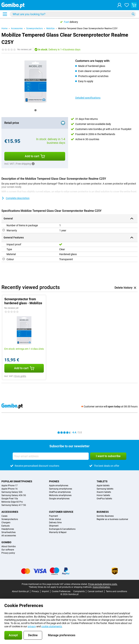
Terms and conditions (116, 591)
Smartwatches (9, 532)
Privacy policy (8, 553)
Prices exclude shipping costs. (103, 584)
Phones (54, 481)
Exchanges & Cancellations (62, 529)
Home (4, 28)
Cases (4, 516)
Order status (55, 519)
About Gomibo (9, 546)
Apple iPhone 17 (10, 486)
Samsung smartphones (61, 489)
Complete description (15, 198)
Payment (53, 516)
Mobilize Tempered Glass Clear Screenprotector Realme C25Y (88, 28)
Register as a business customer (112, 519)
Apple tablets (103, 486)
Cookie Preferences (61, 591)
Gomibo (6, 542)
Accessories (17, 28)
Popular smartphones (17, 481)
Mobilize (50, 28)
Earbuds (6, 526)
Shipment (54, 526)
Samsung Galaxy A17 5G (14, 505)
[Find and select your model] (73, 14)
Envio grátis (20, 376)
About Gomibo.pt (20, 591)
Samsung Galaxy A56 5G (14, 495)
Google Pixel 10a (10, 499)
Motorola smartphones (60, 495)
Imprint (45, 591)
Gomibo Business (105, 516)
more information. (102, 587)
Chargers (6, 523)
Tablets (102, 481)
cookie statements (52, 626)
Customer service (61, 512)
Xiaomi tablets (104, 492)
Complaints (79, 591)
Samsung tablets (105, 489)
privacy (32, 626)
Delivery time (55, 523)
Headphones (8, 529)
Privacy (35, 591)
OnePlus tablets (104, 499)
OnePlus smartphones (60, 492)
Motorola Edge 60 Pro (12, 502)
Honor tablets (103, 495)
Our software (8, 550)
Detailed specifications (88, 98)
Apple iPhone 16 (10, 489)
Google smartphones (59, 499)
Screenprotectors (34, 28)
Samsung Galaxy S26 (12, 492)
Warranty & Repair (58, 532)
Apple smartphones (59, 486)
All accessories (9, 536)
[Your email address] (51, 456)
